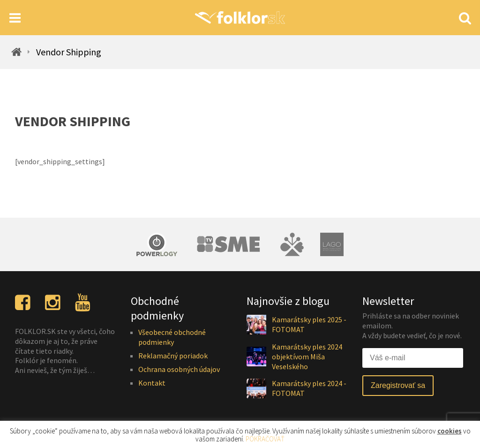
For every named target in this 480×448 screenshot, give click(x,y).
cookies (450, 431)
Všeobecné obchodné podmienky (172, 337)
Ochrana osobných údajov (179, 369)
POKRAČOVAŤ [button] (265, 439)
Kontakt (152, 383)
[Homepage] (240, 18)
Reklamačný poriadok (173, 356)
